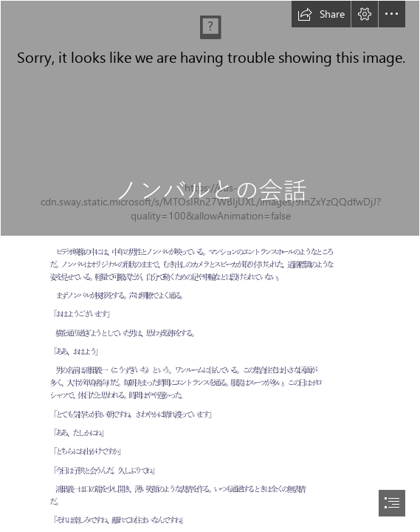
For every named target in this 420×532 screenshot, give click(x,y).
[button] (321, 14)
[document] (210, 266)
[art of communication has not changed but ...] (210, 118)
